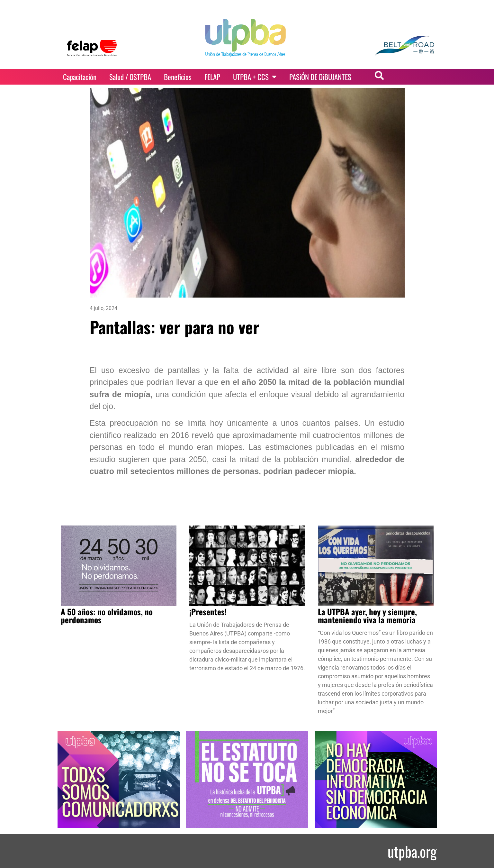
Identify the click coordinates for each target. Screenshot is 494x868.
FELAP (212, 77)
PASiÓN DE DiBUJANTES (320, 77)
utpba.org (412, 851)
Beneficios (178, 77)
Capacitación (80, 77)
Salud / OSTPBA (130, 77)
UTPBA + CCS (255, 77)
